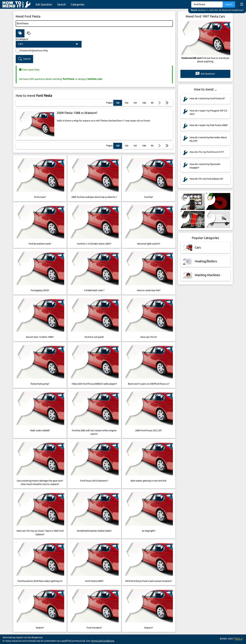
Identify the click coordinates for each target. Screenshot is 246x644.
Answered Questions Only (34, 50)
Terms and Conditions (102, 641)
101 (135, 103)
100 (144, 103)
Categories (78, 4)
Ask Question (44, 4)
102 (126, 103)
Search (61, 4)
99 (152, 103)
